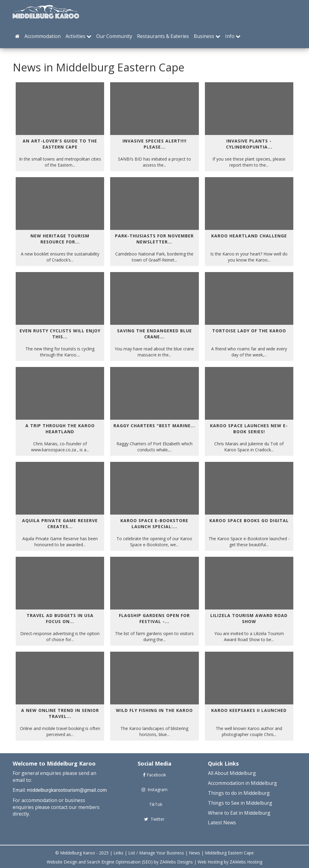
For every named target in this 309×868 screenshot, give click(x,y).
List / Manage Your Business (156, 853)
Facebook (154, 775)
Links (118, 853)
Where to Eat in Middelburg (239, 813)
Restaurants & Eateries (163, 36)
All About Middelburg (232, 773)
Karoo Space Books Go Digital (249, 520)
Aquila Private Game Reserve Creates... (60, 523)
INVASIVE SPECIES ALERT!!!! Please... (154, 144)
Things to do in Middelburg (239, 793)
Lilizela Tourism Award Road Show (249, 618)
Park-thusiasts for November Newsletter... (154, 239)
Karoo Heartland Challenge (249, 236)
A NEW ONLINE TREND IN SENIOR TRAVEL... (60, 713)
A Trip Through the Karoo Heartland (60, 429)
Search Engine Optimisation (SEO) (120, 862)
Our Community (114, 36)
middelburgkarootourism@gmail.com (67, 790)
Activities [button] (78, 36)
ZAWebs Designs (176, 862)
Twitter (154, 819)
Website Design (62, 862)
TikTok (154, 804)
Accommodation (43, 36)
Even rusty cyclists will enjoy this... (60, 334)
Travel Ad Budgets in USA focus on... (60, 618)
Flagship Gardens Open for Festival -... (154, 618)
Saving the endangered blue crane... (154, 334)
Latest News (222, 823)
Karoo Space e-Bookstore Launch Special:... (154, 523)
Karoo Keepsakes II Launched (249, 710)
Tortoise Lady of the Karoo (249, 331)
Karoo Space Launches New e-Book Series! (249, 429)
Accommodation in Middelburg (242, 783)
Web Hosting (210, 862)
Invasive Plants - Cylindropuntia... (249, 144)
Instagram (154, 790)
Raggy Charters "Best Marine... (154, 426)
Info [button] (233, 36)
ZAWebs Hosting (246, 862)
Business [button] (207, 36)
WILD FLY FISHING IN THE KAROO (154, 710)
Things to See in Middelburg (240, 803)
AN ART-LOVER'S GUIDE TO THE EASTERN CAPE (60, 144)
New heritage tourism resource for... (60, 239)
